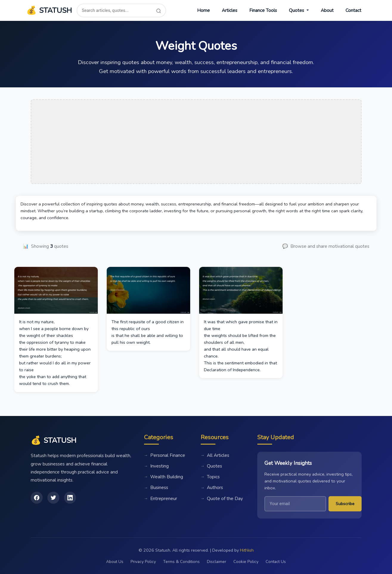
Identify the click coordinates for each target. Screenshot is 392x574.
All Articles (215, 455)
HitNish (247, 550)
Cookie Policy (246, 562)
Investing (157, 466)
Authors (212, 488)
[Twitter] (53, 498)
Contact (353, 10)
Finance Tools (263, 10)
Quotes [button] (297, 10)
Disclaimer (217, 562)
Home (203, 10)
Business (156, 488)
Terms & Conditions (181, 562)
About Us (115, 562)
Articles (230, 10)
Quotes (212, 466)
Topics (210, 477)
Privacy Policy (143, 562)
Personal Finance (165, 455)
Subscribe (345, 504)
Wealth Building (164, 477)
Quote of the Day (222, 499)
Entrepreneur (161, 499)
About (327, 10)
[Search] (159, 11)
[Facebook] (37, 498)
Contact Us (276, 562)
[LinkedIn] (70, 498)
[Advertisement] (196, 142)
